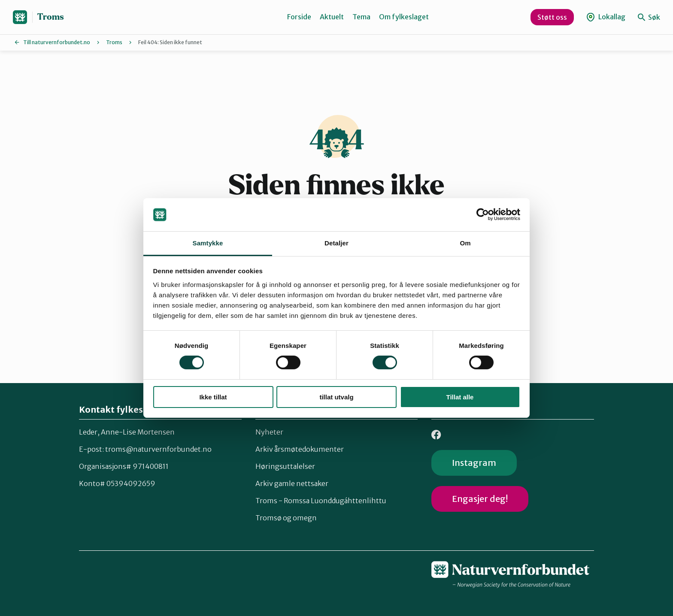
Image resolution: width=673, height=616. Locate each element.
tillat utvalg (336, 397)
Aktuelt (332, 17)
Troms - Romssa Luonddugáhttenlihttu (321, 501)
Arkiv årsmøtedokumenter (300, 449)
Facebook (436, 435)
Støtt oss (552, 17)
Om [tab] (465, 243)
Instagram (474, 463)
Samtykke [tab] (208, 243)
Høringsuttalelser (285, 466)
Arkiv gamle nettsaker (292, 483)
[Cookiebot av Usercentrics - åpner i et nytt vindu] (483, 214)
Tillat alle (460, 397)
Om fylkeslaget (404, 17)
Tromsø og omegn (286, 518)
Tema (361, 17)
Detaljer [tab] (336, 243)
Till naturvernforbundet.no (57, 42)
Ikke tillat (213, 397)
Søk (649, 17)
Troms (51, 17)
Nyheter (269, 432)
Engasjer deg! (480, 499)
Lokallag (606, 17)
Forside (299, 17)
